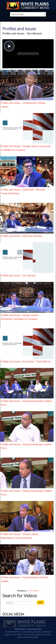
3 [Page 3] (30, 591)
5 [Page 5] (33, 591)
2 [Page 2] (28, 591)
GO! (41, 602)
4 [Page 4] (32, 591)
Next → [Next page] (38, 591)
